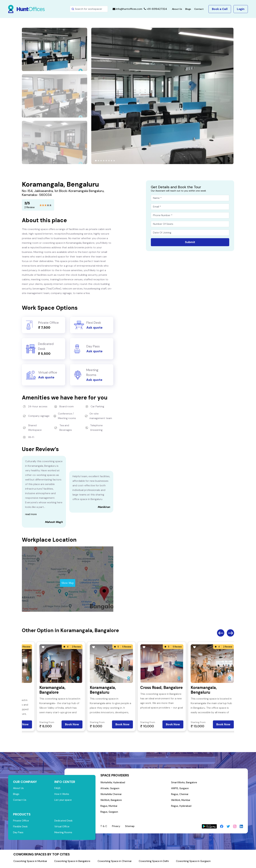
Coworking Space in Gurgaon (193, 863)
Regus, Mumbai (109, 808)
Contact (199, 9)
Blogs (188, 9)
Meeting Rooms (64, 834)
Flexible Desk (21, 828)
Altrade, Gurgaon (111, 789)
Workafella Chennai (112, 795)
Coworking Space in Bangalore (72, 863)
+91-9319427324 (155, 9)
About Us (177, 9)
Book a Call (220, 9)
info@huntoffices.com (127, 9)
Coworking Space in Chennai (115, 863)
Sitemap (130, 828)
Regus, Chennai (180, 795)
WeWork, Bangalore (112, 801)
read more (31, 514)
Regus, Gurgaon (110, 814)
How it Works (62, 795)
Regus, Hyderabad (182, 808)
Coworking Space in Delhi (154, 863)
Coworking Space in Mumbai (30, 863)
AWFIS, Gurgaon (181, 789)
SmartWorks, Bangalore (185, 783)
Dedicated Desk (64, 822)
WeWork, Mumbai (181, 801)
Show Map (68, 583)
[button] (96, 161)
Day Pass (19, 834)
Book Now (72, 724)
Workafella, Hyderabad (114, 783)
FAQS (57, 788)
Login (241, 9)
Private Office (21, 822)
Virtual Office (62, 828)
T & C (104, 828)
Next (230, 633)
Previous (221, 633)
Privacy (116, 828)
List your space (64, 801)
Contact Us (20, 801)
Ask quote (94, 327)
